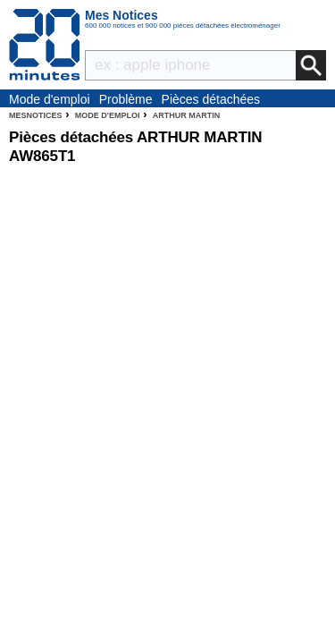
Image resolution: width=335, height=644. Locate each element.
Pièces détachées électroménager (211, 100)
